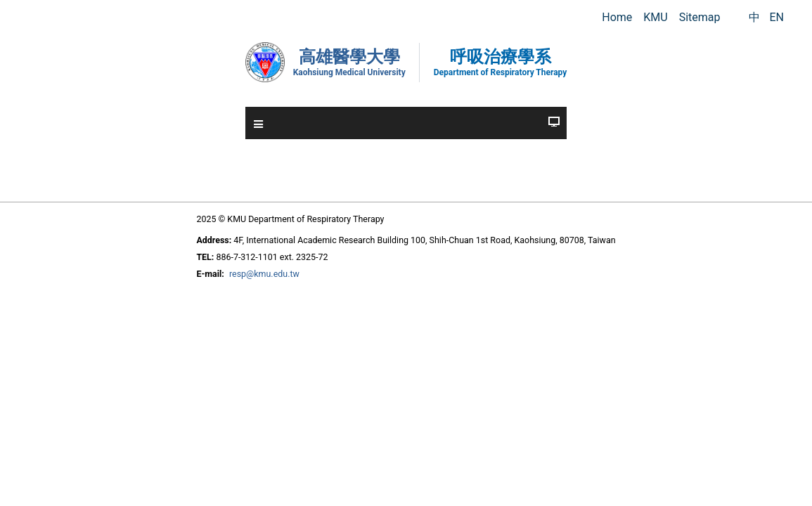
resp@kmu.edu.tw (243, 262)
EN (776, 17)
